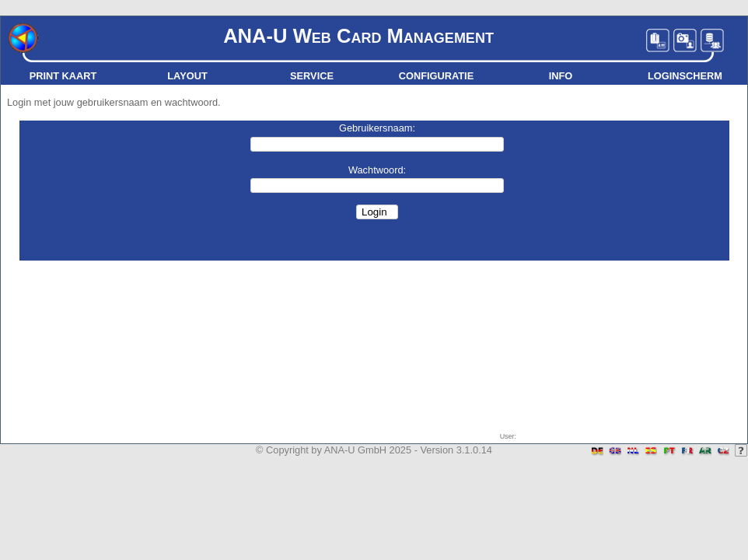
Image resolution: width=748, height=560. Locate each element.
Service (312, 76)
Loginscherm (685, 76)
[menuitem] (63, 76)
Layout (187, 76)
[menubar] (374, 76)
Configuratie (436, 76)
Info (561, 76)
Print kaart (63, 76)
